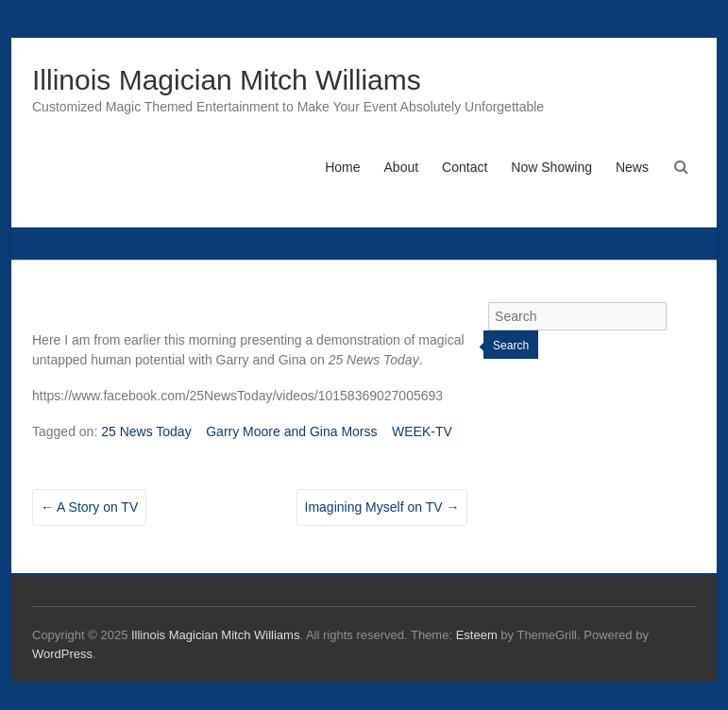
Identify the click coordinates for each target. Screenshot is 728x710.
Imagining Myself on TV (382, 507)
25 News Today (146, 431)
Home (342, 167)
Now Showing (551, 167)
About (402, 167)
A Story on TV (89, 507)
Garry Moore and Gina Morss (291, 431)
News (632, 167)
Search (511, 346)
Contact (465, 167)
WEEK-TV (422, 431)
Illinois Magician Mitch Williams (227, 80)
